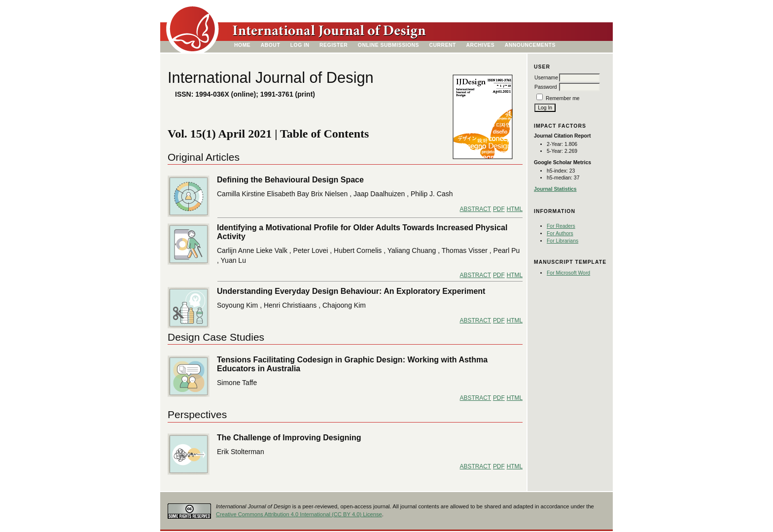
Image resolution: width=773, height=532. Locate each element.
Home (242, 45)
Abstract (475, 209)
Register (334, 45)
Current (443, 45)
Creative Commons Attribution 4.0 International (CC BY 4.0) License (299, 514)
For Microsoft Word (568, 273)
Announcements (530, 45)
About (271, 45)
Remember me (563, 98)
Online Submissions (388, 45)
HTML (515, 209)
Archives (480, 45)
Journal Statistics (555, 189)
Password (546, 87)
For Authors (560, 233)
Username (546, 78)
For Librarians (562, 241)
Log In (300, 45)
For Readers (561, 226)
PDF (499, 209)
